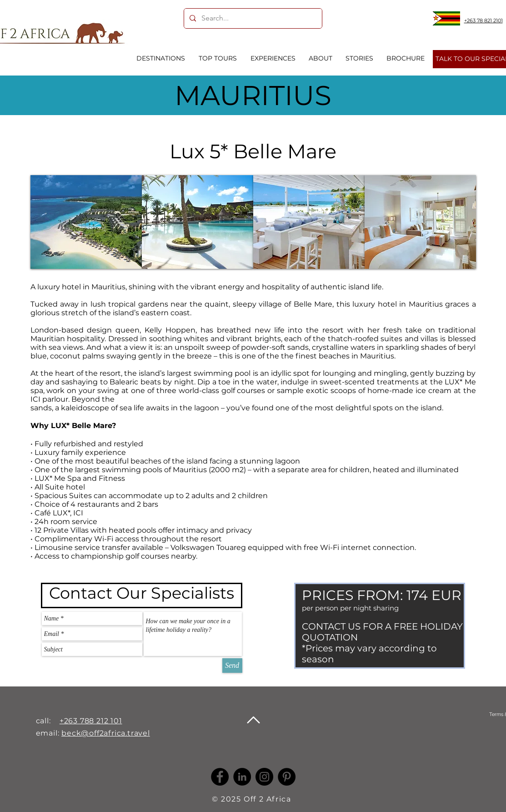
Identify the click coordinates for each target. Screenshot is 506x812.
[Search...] (252, 18)
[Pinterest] (287, 777)
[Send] (232, 666)
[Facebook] (220, 777)
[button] (86, 222)
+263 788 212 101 (91, 721)
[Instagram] (264, 777)
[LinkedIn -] (242, 777)
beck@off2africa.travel (106, 733)
